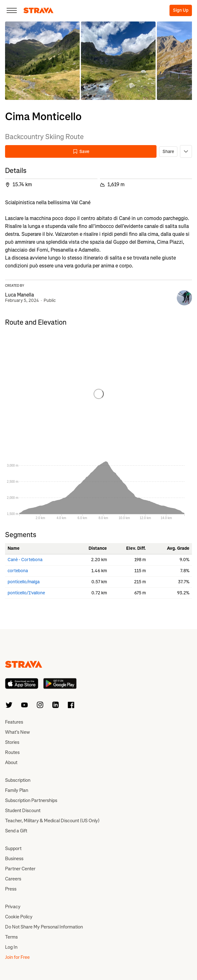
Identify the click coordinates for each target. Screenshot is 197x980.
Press (11, 889)
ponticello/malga (24, 582)
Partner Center (20, 869)
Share (168, 152)
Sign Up (181, 10)
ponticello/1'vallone (26, 593)
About (11, 763)
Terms (11, 937)
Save (81, 152)
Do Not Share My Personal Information (44, 927)
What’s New (17, 732)
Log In (11, 947)
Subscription (18, 780)
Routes (12, 752)
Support (13, 848)
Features (14, 722)
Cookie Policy (19, 917)
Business (14, 859)
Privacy (13, 907)
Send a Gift (16, 831)
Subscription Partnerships (31, 800)
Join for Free (17, 957)
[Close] (12, 10)
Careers (13, 879)
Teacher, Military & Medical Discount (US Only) (52, 821)
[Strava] (38, 10)
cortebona (18, 571)
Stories (12, 742)
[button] (42, 61)
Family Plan (17, 790)
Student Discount (23, 811)
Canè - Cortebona (25, 560)
